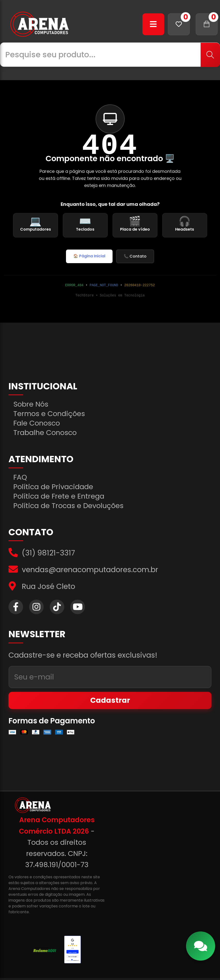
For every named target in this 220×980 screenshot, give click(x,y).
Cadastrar (110, 702)
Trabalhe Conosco (46, 433)
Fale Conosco (38, 424)
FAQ (20, 478)
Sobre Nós (32, 405)
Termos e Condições (50, 414)
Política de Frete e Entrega (60, 497)
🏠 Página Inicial (89, 256)
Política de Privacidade (54, 487)
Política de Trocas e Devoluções (70, 506)
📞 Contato (135, 256)
